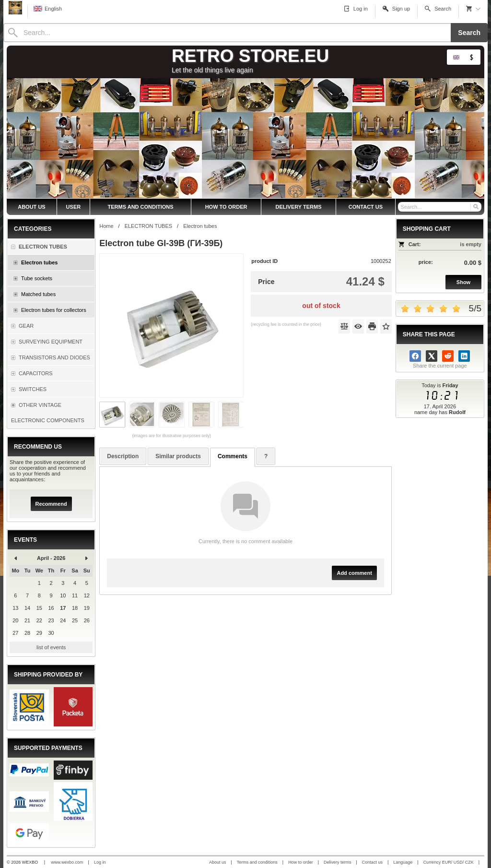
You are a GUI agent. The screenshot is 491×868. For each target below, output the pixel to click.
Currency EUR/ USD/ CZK (449, 862)
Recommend (51, 504)
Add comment (354, 573)
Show (463, 282)
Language (403, 862)
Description (123, 456)
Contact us (372, 862)
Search (469, 33)
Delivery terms (338, 862)
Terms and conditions (257, 862)
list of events (51, 647)
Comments (233, 456)
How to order (301, 862)
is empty (471, 244)
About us (218, 862)
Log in (100, 862)
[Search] (227, 33)
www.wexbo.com (67, 862)
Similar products (178, 456)
